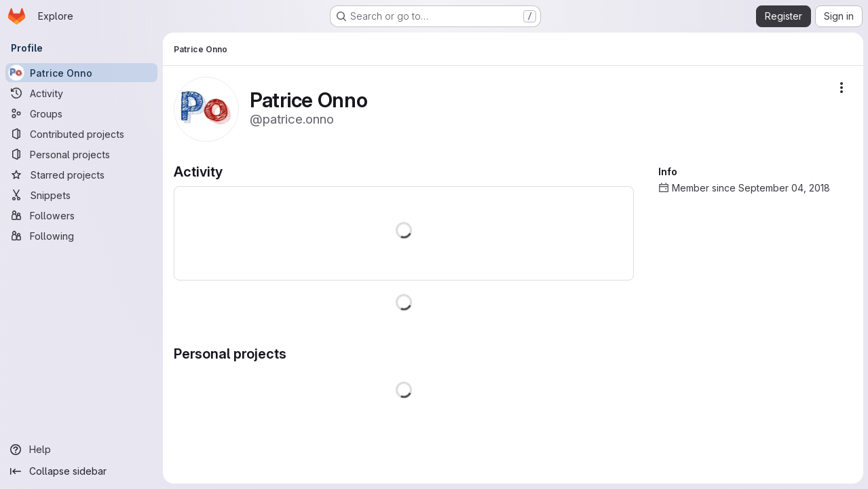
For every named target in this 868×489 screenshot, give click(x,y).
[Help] (81, 450)
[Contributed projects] (81, 134)
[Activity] (81, 93)
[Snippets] (81, 195)
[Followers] (81, 215)
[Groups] (81, 113)
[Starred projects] (81, 175)
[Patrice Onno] (81, 73)
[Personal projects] (81, 154)
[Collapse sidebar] (81, 471)
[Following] (81, 236)
